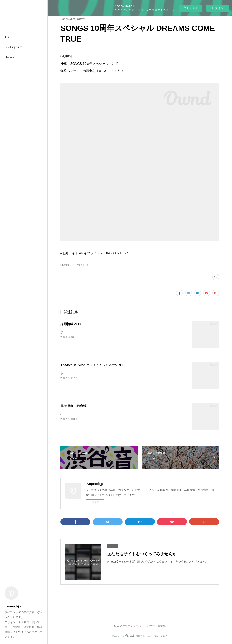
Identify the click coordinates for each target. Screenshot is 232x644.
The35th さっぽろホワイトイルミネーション (92, 365)
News (9, 57)
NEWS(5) (65, 265)
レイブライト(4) (80, 265)
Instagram (14, 47)
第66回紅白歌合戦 (73, 406)
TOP (8, 37)
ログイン (218, 8)
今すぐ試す (190, 8)
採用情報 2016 (71, 324)
